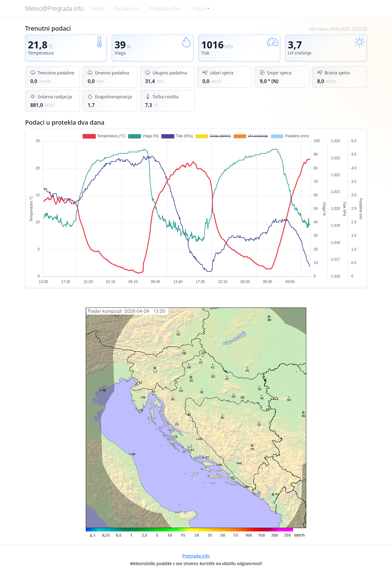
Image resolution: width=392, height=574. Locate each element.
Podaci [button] (199, 9)
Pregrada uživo (165, 9)
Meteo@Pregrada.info (54, 8)
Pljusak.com (127, 9)
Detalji (98, 9)
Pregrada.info (196, 556)
